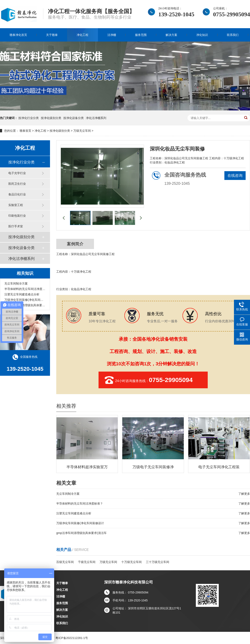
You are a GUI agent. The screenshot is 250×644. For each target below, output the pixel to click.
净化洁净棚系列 (96, 118)
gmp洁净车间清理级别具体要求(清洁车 (25, 305)
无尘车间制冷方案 (16, 283)
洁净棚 (112, 35)
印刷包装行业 (17, 216)
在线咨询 (235, 176)
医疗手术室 (16, 226)
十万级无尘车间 (131, 562)
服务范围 (141, 35)
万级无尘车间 (82, 131)
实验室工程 (16, 205)
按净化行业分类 (29, 118)
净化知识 (202, 35)
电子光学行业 (17, 173)
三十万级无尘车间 (157, 562)
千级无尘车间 (87, 562)
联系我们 (233, 35)
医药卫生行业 (17, 184)
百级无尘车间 (65, 562)
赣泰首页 (25, 131)
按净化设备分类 (74, 118)
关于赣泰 (52, 35)
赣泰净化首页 (18, 35)
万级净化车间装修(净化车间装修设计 (25, 300)
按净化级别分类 (51, 118)
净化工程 (82, 35)
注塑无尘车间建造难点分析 (22, 294)
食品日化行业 (17, 194)
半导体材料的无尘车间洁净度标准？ (25, 289)
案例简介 (75, 244)
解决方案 (171, 35)
